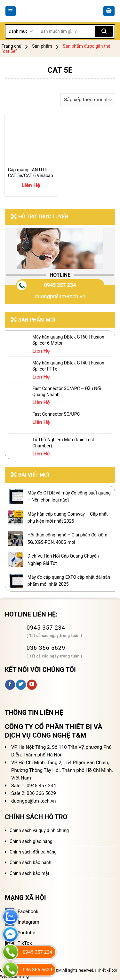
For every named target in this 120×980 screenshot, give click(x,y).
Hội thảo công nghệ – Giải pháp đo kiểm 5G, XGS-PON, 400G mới (67, 538)
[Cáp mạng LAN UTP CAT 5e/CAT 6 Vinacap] (31, 140)
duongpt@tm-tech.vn (60, 296)
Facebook (22, 911)
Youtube (20, 933)
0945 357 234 (60, 285)
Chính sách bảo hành (30, 862)
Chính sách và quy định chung (39, 830)
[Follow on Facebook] (10, 685)
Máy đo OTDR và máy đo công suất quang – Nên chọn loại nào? (69, 496)
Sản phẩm (42, 46)
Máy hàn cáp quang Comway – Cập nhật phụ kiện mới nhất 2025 (68, 518)
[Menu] (11, 11)
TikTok (18, 943)
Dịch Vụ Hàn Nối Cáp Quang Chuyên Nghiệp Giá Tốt (63, 559)
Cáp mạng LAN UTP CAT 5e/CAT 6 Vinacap (31, 173)
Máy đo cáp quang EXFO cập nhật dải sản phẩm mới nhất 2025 (69, 581)
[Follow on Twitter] (21, 685)
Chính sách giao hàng (31, 841)
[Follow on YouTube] (32, 685)
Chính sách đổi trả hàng (33, 852)
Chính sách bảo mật (29, 873)
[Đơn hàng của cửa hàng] (88, 100)
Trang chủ (12, 46)
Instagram (22, 922)
